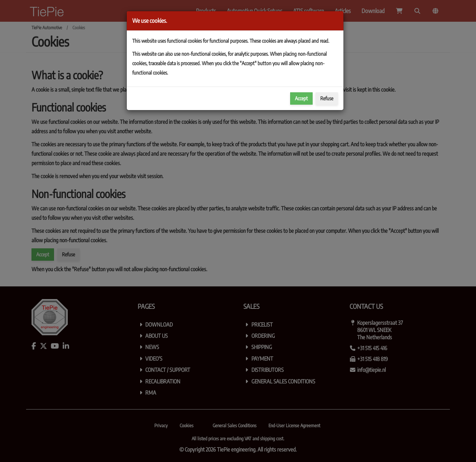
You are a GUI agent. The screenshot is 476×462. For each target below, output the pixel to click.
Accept (301, 98)
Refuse (327, 98)
